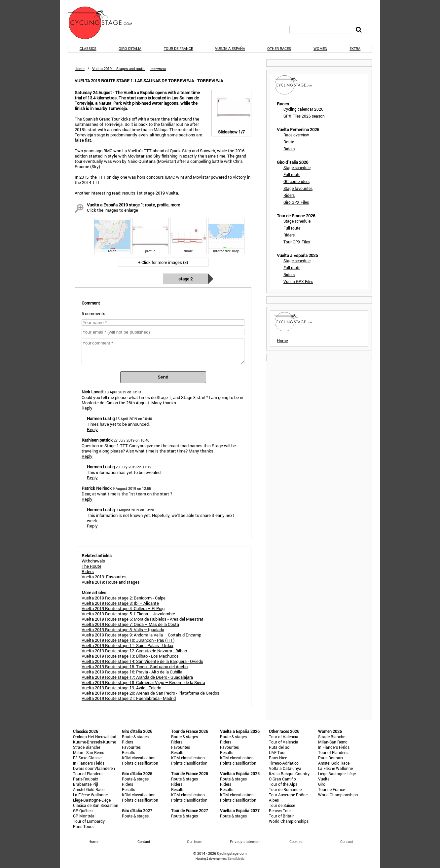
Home (80, 69)
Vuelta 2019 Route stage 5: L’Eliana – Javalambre (128, 614)
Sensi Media (236, 859)
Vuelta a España (230, 48)
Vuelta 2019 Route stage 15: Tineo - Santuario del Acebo (135, 667)
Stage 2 (185, 279)
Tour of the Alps (283, 784)
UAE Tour (277, 752)
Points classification (140, 763)
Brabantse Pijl (86, 784)
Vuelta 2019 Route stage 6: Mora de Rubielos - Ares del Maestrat (143, 619)
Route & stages (135, 737)
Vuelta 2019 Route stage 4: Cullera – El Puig (123, 608)
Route (289, 142)
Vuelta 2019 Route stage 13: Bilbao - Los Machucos (130, 656)
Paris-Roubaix (86, 779)
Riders (289, 149)
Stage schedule (297, 167)
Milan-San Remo (333, 742)
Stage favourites (298, 188)
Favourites (131, 747)
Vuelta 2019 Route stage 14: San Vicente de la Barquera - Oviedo (142, 661)
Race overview (296, 135)
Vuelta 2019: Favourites (104, 577)
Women (320, 48)
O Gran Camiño (282, 779)
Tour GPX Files (297, 242)
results (129, 193)
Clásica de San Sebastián (96, 805)
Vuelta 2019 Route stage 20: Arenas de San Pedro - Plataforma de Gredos (150, 693)
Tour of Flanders (88, 774)
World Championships (289, 821)
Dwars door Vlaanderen (94, 768)
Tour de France (178, 48)
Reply (87, 408)
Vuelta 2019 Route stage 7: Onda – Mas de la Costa (130, 624)
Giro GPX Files (296, 202)
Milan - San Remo (89, 752)
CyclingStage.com (104, 23)
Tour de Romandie (285, 789)
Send (163, 377)
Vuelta (324, 779)
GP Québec (83, 811)
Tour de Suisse (282, 805)
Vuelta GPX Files (298, 281)
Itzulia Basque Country (289, 774)
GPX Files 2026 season (304, 116)
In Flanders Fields (89, 763)
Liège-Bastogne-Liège (92, 800)
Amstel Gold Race (89, 789)
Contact (347, 841)
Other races (279, 48)
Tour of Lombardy (89, 821)
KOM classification (139, 758)
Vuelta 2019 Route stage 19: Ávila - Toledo (121, 688)
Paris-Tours (83, 826)
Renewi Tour (280, 811)
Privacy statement (245, 841)
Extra (355, 48)
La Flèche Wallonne (90, 795)
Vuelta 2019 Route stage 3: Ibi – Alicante (120, 603)
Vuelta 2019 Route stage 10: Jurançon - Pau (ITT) (128, 640)
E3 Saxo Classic (87, 758)
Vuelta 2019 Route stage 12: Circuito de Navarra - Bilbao (134, 651)
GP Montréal (84, 816)
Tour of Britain (282, 816)
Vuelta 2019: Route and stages (111, 582)
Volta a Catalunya (285, 768)
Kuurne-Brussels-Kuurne (94, 742)
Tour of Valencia (284, 737)
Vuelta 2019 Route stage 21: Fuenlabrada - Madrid (129, 698)
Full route (292, 174)
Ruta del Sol (280, 747)
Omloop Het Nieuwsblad (95, 737)
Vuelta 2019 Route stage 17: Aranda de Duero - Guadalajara (137, 677)
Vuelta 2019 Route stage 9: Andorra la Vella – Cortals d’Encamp (141, 635)
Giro (322, 784)
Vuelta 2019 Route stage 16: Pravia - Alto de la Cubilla (132, 672)
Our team (195, 841)
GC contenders (296, 181)
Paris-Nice (278, 758)
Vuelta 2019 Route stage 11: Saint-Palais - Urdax (128, 645)
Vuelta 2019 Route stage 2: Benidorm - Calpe (124, 598)
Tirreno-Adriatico (284, 763)
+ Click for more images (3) (163, 262)
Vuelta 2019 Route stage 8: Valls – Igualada (123, 630)
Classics (88, 48)
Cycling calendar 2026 (303, 109)
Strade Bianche (87, 747)
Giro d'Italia (130, 48)
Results (128, 752)
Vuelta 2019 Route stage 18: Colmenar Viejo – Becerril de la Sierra (143, 682)
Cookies (296, 841)
